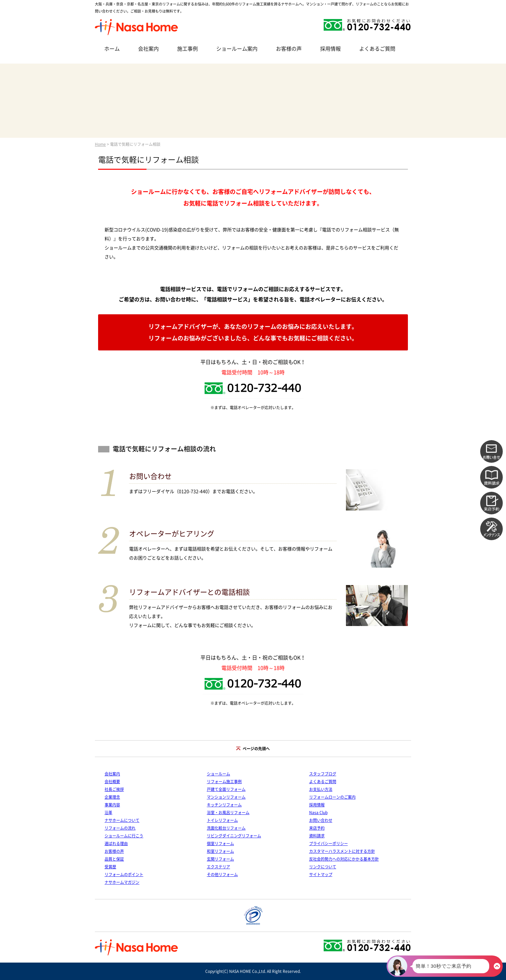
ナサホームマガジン (122, 882)
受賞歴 (110, 867)
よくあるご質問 (377, 49)
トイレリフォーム (222, 820)
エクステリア (218, 867)
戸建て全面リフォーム (226, 789)
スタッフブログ (323, 774)
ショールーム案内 (237, 49)
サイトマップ (321, 874)
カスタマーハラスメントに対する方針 (342, 851)
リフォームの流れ (120, 828)
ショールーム (218, 774)
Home (100, 144)
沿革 (108, 813)
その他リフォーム (222, 874)
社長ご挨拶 (114, 789)
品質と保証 (114, 859)
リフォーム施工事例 (224, 782)
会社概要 (112, 782)
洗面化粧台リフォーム (226, 828)
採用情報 (330, 49)
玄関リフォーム (220, 859)
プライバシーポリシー (329, 844)
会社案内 (148, 49)
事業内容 (112, 805)
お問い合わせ (321, 820)
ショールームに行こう (124, 836)
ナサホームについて (122, 820)
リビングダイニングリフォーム (234, 836)
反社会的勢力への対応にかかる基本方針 (344, 859)
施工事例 (187, 49)
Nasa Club (318, 813)
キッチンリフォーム (224, 805)
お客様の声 (289, 49)
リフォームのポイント (124, 874)
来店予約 (317, 828)
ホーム (112, 49)
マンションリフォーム (226, 797)
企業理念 (112, 797)
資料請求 (317, 836)
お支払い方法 (321, 789)
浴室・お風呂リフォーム (228, 813)
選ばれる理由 (116, 844)
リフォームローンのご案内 (332, 797)
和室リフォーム (220, 851)
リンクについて (323, 867)
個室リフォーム (220, 844)
